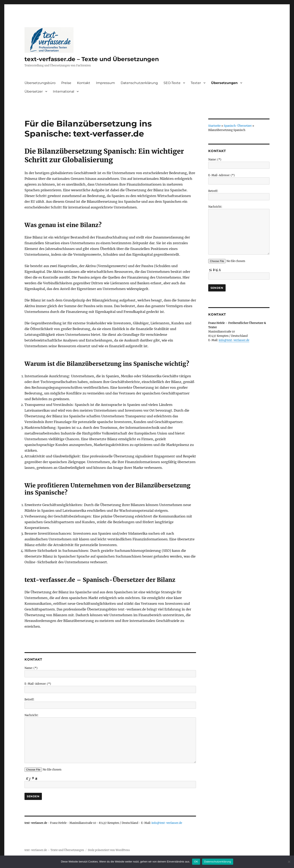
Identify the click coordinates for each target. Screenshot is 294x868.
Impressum (105, 83)
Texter (196, 83)
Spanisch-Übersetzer (238, 126)
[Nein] (289, 862)
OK (196, 862)
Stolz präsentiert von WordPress (109, 850)
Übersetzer (34, 91)
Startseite (214, 126)
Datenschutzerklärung (139, 83)
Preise (66, 83)
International (63, 91)
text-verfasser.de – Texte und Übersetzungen (92, 59)
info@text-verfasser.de (167, 823)
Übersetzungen (224, 83)
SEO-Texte (172, 83)
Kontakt (84, 83)
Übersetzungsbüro (40, 83)
